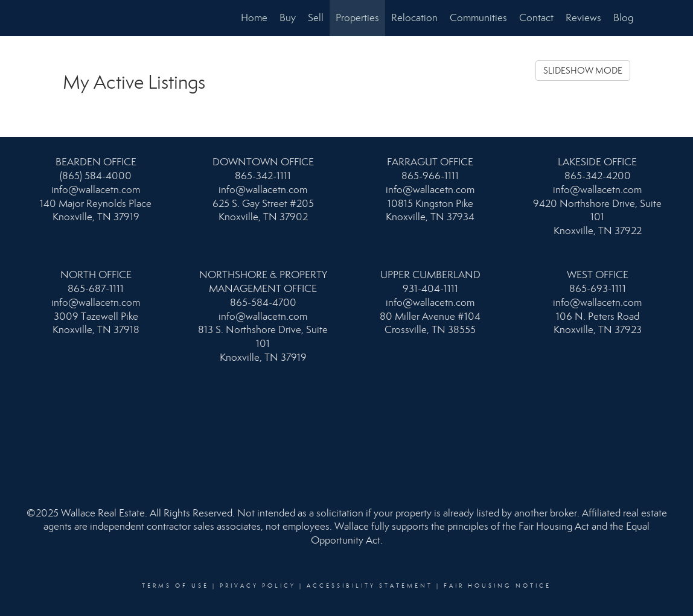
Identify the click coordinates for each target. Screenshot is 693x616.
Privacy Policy (258, 586)
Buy (288, 18)
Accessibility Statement (370, 586)
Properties (357, 18)
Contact (536, 18)
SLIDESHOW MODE (583, 71)
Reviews (583, 18)
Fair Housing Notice (497, 586)
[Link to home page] (60, 18)
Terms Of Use (175, 586)
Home (254, 18)
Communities (478, 18)
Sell (316, 18)
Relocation (414, 18)
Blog (623, 18)
